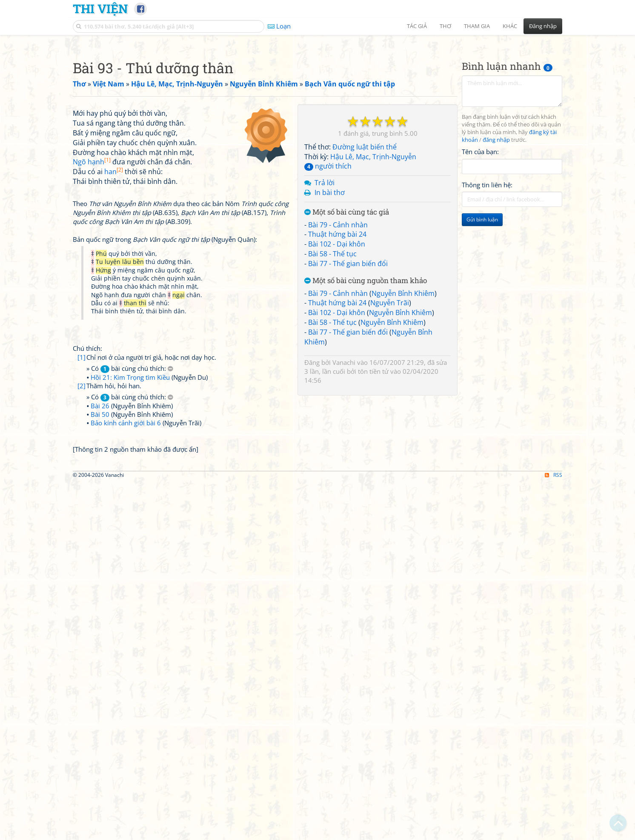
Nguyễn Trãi (390, 422)
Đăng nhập (543, 26)
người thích (328, 285)
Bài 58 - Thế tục (332, 373)
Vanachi (344, 482)
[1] (82, 596)
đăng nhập (496, 259)
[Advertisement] (317, 100)
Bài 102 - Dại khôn (337, 363)
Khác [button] (510, 26)
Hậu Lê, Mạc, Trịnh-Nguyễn (373, 276)
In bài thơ (330, 312)
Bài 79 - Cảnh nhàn (338, 344)
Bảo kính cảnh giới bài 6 (126, 661)
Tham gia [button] (477, 26)
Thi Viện (100, 9)
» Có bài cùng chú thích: (130, 607)
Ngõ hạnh (92, 400)
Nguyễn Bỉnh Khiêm (403, 413)
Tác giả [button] (417, 26)
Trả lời (325, 302)
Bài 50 (100, 653)
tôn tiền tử (373, 490)
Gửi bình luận (482, 339)
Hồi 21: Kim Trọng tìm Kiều (130, 616)
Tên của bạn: (480, 271)
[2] (82, 624)
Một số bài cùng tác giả (347, 331)
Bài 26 (100, 644)
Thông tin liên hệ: (487, 304)
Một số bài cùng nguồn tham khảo (366, 400)
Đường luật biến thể (365, 266)
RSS (553, 833)
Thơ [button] (445, 26)
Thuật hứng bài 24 (337, 353)
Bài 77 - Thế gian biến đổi (348, 383)
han (114, 410)
